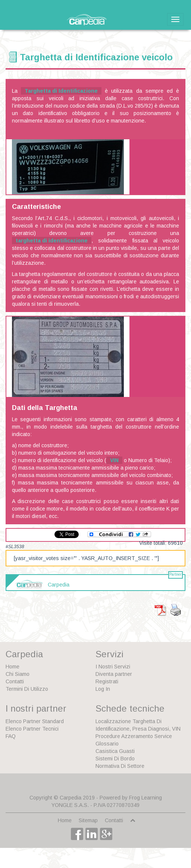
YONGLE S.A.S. (70, 805)
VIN (114, 460)
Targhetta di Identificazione (61, 91)
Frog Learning (145, 798)
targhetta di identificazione (52, 241)
